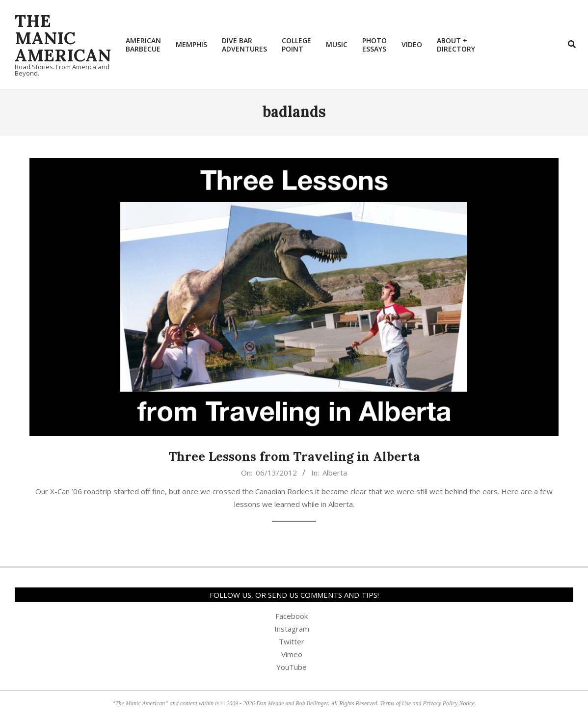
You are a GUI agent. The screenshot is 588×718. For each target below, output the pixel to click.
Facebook (292, 616)
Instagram (292, 629)
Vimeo (292, 654)
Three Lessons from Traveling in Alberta (294, 456)
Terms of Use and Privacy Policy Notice (428, 703)
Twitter (292, 641)
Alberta (335, 473)
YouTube (292, 667)
